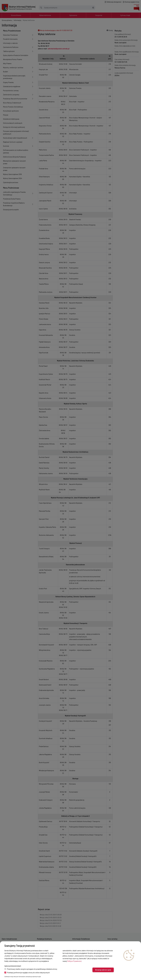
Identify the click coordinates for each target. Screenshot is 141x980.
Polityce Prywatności (74, 961)
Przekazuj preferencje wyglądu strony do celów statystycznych (27, 972)
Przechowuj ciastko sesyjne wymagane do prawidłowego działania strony (31, 969)
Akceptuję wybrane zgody (103, 970)
